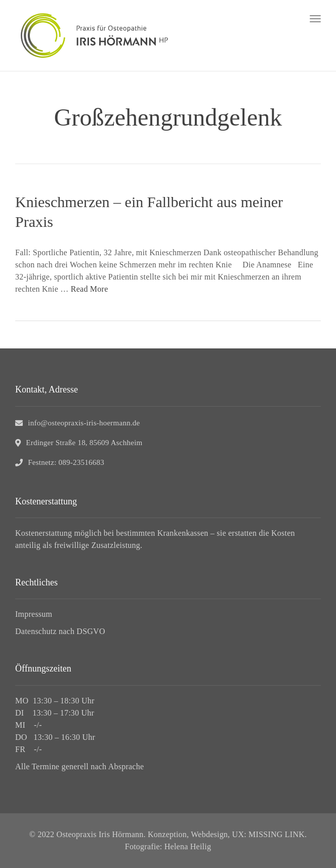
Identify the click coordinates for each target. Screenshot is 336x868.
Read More (90, 289)
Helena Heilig (188, 846)
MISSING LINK (277, 834)
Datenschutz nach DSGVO (60, 631)
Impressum (34, 614)
